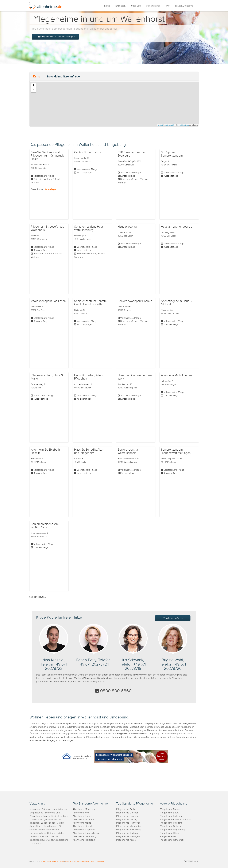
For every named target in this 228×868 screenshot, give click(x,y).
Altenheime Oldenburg (84, 837)
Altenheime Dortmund (84, 820)
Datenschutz (70, 861)
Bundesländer (48, 823)
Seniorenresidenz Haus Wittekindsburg (89, 228)
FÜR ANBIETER (153, 6)
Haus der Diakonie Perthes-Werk (135, 377)
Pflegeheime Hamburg (128, 816)
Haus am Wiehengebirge (177, 227)
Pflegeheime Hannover (128, 823)
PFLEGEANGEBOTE (184, 6)
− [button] (33, 90)
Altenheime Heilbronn (84, 840)
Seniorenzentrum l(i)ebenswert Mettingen (176, 451)
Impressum (100, 861)
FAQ (168, 6)
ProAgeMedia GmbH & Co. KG (52, 861)
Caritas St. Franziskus (88, 152)
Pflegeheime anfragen (173, 618)
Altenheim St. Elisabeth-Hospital (46, 451)
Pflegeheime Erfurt (169, 813)
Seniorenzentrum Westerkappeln (129, 451)
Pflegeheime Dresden (127, 813)
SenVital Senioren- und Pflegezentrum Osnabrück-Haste (48, 156)
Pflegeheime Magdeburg (172, 830)
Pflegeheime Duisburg (171, 826)
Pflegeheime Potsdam (171, 823)
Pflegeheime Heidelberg (129, 830)
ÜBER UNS (136, 6)
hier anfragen (51, 189)
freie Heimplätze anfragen (64, 77)
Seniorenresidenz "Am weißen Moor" (45, 526)
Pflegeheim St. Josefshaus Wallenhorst (47, 228)
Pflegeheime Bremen (170, 809)
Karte (37, 77)
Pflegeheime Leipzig (127, 820)
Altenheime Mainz (82, 823)
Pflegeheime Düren (170, 833)
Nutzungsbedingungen (85, 861)
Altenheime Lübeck (83, 826)
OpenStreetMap (183, 125)
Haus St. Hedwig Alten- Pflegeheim (89, 377)
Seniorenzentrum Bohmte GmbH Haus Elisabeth (90, 303)
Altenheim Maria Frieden (176, 375)
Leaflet (160, 125)
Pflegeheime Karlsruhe (171, 816)
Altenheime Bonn (82, 816)
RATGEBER (121, 6)
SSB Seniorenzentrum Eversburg (132, 154)
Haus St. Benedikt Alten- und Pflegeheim (90, 451)
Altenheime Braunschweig (86, 833)
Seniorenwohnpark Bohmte (135, 301)
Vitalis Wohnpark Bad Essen (48, 301)
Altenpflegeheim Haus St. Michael (177, 303)
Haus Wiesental (127, 227)
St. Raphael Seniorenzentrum (172, 154)
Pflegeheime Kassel (126, 840)
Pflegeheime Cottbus (127, 833)
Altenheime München (84, 809)
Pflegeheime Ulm (168, 837)
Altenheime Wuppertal (84, 830)
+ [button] (33, 86)
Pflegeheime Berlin (126, 809)
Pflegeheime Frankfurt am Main (175, 820)
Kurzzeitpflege (84, 173)
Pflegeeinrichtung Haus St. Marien (48, 377)
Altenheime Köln (81, 813)
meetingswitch (169, 125)
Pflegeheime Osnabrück (172, 840)
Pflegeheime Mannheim (128, 826)
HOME (107, 6)
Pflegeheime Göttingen (128, 837)
